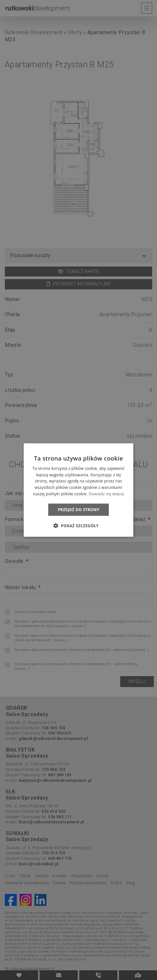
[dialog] (78, 490)
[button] (78, 526)
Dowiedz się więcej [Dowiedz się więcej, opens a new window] (106, 494)
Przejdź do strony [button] (78, 509)
